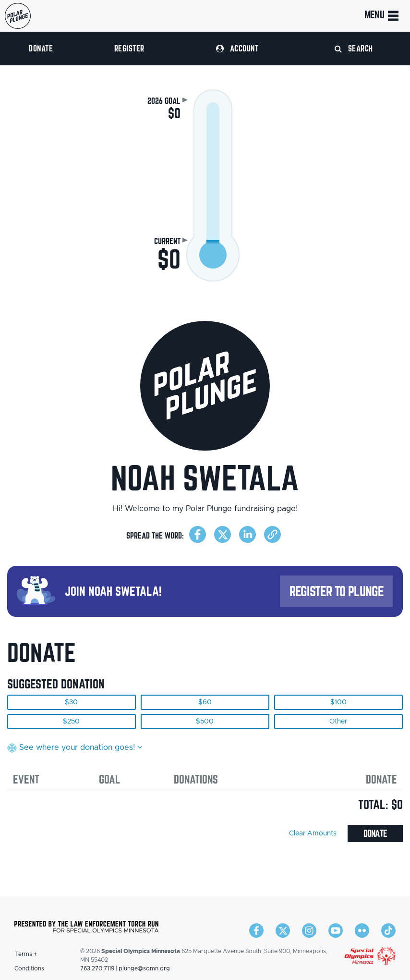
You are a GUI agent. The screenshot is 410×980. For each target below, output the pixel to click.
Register (129, 48)
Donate (41, 48)
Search (354, 48)
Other (338, 722)
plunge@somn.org (144, 968)
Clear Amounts (313, 833)
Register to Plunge (337, 591)
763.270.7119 (97, 968)
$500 (205, 722)
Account (237, 48)
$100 (338, 702)
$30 (71, 702)
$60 (205, 702)
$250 (71, 722)
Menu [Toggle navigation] (382, 16)
